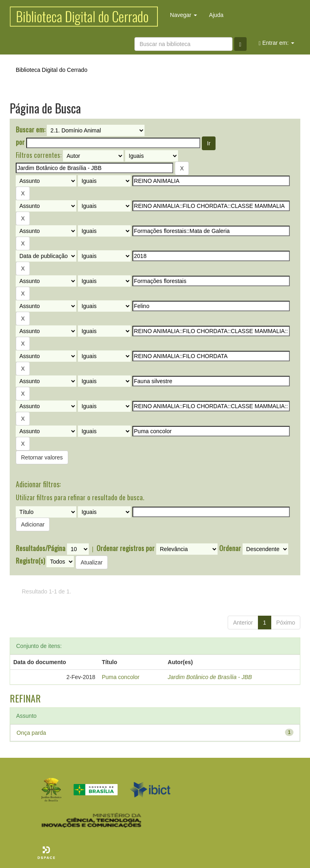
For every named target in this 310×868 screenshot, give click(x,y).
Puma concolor (120, 677)
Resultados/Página (41, 548)
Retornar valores (42, 457)
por (20, 142)
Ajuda (216, 15)
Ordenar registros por (126, 548)
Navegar (183, 15)
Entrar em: (276, 43)
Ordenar (230, 548)
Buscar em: (30, 130)
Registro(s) (30, 561)
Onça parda (31, 733)
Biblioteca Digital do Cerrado (51, 70)
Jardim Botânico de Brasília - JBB (210, 677)
